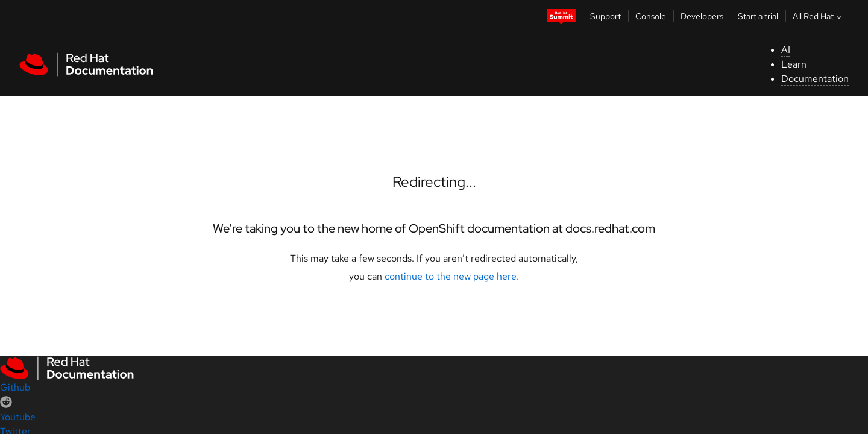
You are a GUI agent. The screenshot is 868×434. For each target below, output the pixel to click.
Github (15, 387)
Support (605, 16)
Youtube (18, 417)
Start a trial (758, 16)
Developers (702, 16)
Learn (794, 64)
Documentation (815, 79)
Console (651, 16)
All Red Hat (819, 16)
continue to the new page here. (452, 276)
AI (786, 50)
